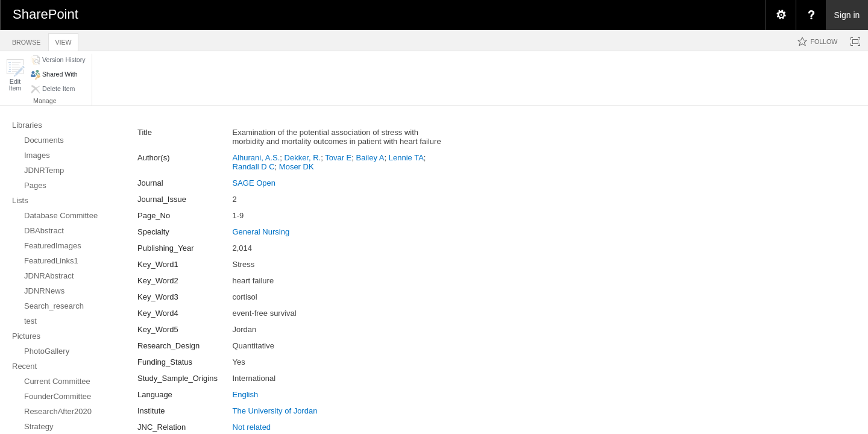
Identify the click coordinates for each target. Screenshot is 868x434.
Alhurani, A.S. (256, 158)
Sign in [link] (847, 15)
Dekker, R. (303, 158)
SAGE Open (254, 183)
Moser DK (297, 167)
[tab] (26, 40)
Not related (252, 427)
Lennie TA (406, 158)
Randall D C (254, 167)
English (246, 395)
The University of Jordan (275, 411)
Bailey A (370, 158)
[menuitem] (781, 15)
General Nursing (261, 232)
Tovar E (338, 158)
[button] (15, 75)
